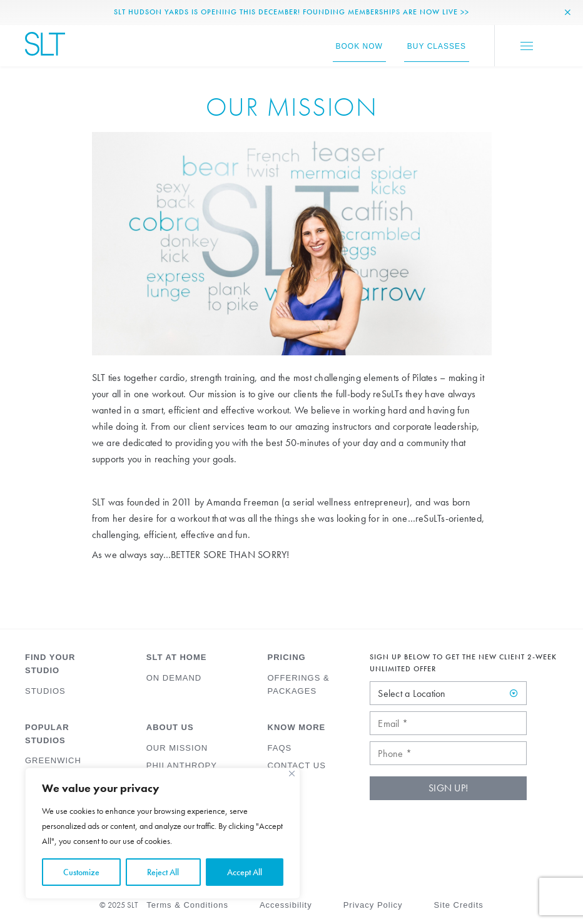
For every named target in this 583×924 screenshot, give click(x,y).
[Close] (292, 774)
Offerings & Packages (299, 684)
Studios (45, 691)
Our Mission (177, 748)
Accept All (245, 872)
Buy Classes (437, 46)
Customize (81, 872)
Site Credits (459, 905)
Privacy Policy (373, 905)
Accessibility (286, 905)
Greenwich (53, 760)
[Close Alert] (568, 13)
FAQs (280, 748)
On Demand (174, 678)
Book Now (359, 46)
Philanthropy (182, 765)
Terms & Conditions (187, 905)
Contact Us (297, 765)
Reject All (163, 872)
